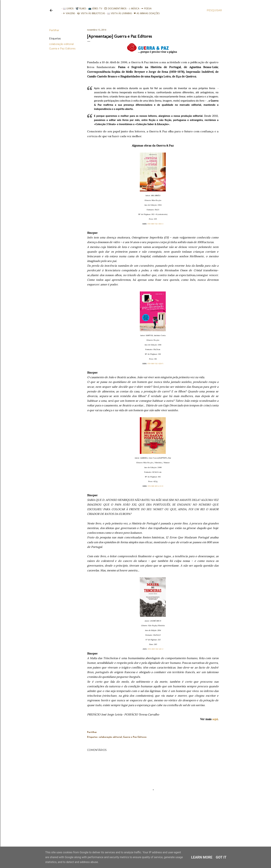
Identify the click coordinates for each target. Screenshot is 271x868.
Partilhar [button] (54, 30)
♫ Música (133, 9)
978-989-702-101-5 (155, 649)
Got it (221, 857)
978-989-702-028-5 (155, 364)
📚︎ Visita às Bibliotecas (90, 13)
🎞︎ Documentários (114, 9)
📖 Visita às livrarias (118, 13)
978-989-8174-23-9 (155, 486)
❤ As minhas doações (146, 13)
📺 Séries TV (94, 9)
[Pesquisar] (214, 10)
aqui (215, 719)
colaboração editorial (61, 44)
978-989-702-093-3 (155, 224)
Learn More (202, 857)
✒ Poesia (145, 9)
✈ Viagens (68, 13)
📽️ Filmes (80, 9)
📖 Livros (67, 9)
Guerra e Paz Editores (62, 49)
